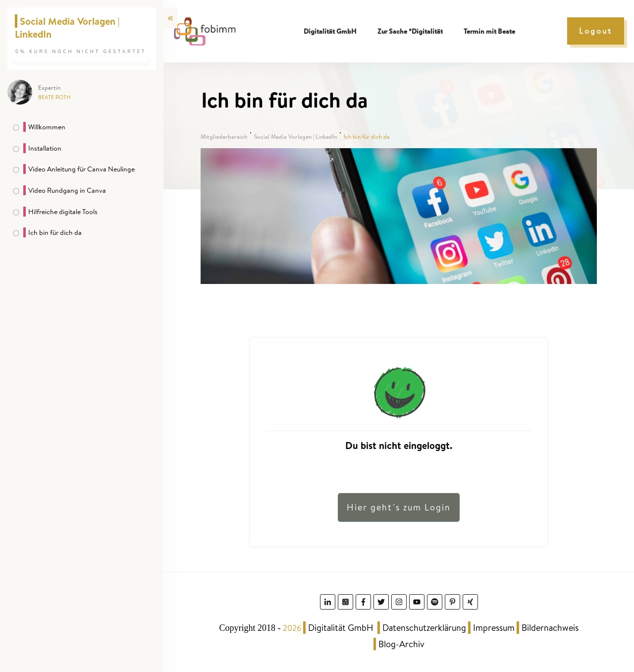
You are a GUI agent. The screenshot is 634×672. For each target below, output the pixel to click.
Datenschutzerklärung (424, 628)
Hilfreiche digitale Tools (63, 212)
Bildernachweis (550, 628)
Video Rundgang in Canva (67, 190)
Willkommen (47, 127)
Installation (45, 148)
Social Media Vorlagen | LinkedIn (67, 28)
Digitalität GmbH (341, 628)
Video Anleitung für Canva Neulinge (81, 169)
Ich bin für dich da (55, 232)
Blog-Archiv (401, 644)
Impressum (494, 628)
